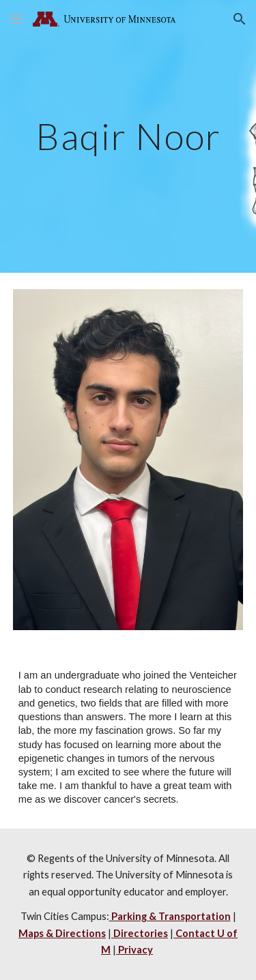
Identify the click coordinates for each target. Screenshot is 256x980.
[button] (16, 19)
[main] (128, 136)
